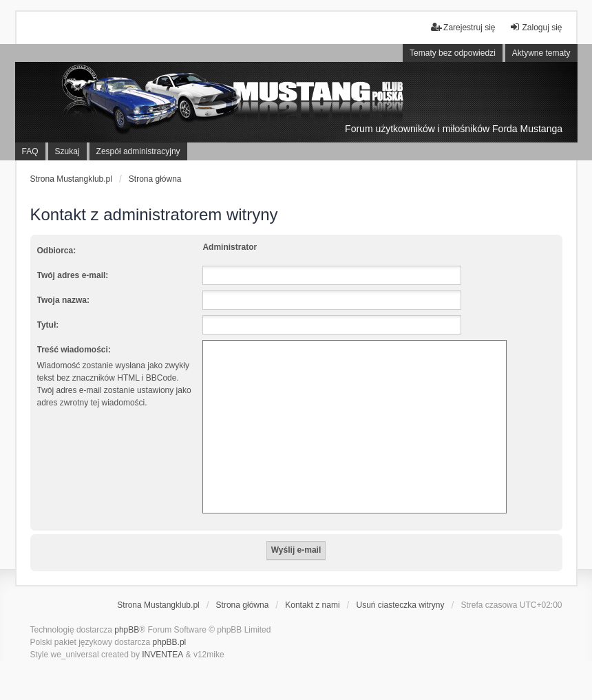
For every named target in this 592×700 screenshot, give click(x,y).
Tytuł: (48, 325)
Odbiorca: (57, 251)
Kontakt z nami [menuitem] (312, 605)
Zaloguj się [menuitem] (536, 27)
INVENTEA (162, 655)
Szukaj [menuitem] (67, 151)
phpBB (127, 630)
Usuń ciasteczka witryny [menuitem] (400, 605)
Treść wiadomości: (74, 350)
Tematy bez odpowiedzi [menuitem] (453, 53)
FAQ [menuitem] (30, 151)
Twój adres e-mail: (73, 275)
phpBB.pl (170, 642)
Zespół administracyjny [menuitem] (138, 151)
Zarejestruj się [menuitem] (463, 27)
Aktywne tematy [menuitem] (541, 53)
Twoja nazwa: (63, 300)
